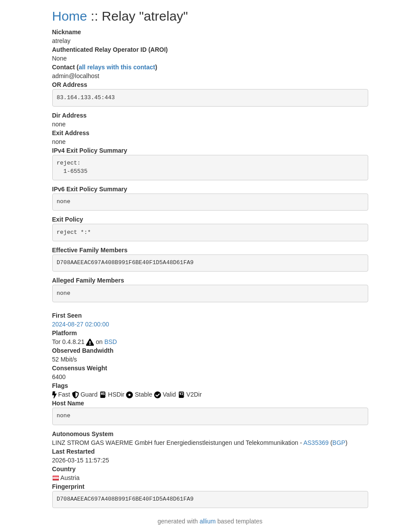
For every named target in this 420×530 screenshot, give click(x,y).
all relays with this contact (117, 67)
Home (70, 16)
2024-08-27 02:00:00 (81, 324)
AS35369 (316, 443)
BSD (111, 342)
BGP (339, 443)
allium (208, 521)
